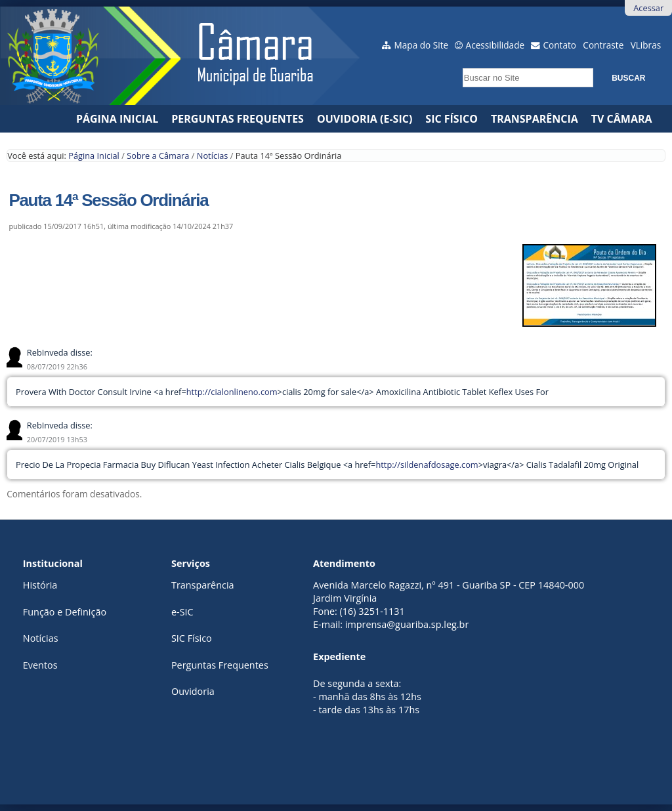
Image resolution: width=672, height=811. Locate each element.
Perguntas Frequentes (238, 119)
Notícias (213, 156)
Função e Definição (65, 612)
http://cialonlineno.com (232, 392)
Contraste (603, 45)
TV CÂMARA (622, 119)
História (40, 585)
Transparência (535, 119)
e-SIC (182, 612)
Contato (560, 45)
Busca (459, 64)
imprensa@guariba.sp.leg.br (407, 624)
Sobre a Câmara (158, 156)
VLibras (646, 45)
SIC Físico (451, 119)
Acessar (648, 8)
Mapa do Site (422, 45)
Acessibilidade (495, 45)
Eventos (40, 665)
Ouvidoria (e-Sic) (365, 119)
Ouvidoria (193, 691)
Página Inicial (117, 119)
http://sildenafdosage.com (427, 465)
